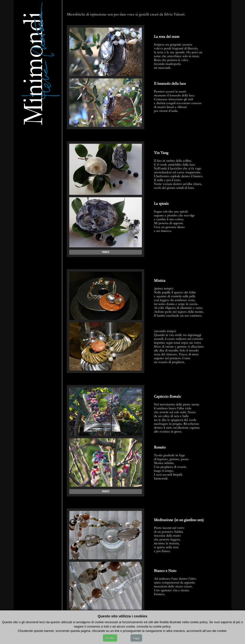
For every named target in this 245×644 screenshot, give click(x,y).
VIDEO (105, 252)
